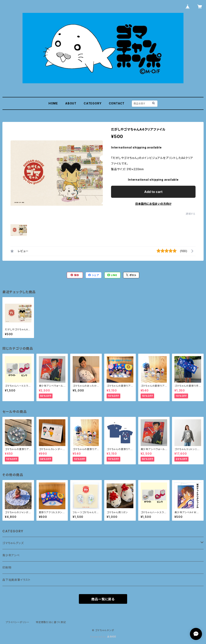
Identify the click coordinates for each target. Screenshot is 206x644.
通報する (191, 214)
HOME (53, 103)
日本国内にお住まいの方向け (153, 204)
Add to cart (153, 192)
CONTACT (117, 103)
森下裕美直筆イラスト (16, 580)
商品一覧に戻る (103, 599)
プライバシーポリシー (18, 622)
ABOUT (71, 103)
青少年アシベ (11, 555)
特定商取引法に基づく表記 (51, 622)
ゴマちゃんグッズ (13, 543)
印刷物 (7, 567)
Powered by (103, 637)
